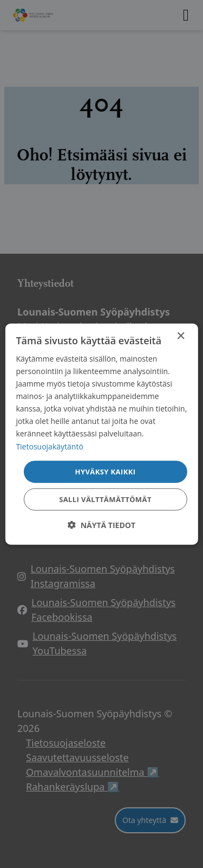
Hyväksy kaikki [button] (106, 471)
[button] (101, 525)
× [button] (181, 336)
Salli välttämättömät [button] (105, 499)
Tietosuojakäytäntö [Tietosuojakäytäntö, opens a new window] (49, 446)
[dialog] (101, 434)
